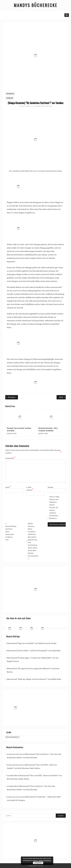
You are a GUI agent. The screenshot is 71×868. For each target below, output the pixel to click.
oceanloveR (12, 776)
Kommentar (10, 458)
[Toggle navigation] (67, 15)
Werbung (10, 98)
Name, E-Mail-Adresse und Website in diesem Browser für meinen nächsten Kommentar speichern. (54, 508)
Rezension (10, 94)
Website (50, 487)
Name (8, 487)
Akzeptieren (38, 863)
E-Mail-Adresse (30, 489)
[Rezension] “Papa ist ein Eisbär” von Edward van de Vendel (32, 643)
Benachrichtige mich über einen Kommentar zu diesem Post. (10, 532)
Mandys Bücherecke (35, 5)
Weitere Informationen (45, 861)
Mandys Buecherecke (45, 106)
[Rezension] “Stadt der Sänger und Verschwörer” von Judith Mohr (34, 679)
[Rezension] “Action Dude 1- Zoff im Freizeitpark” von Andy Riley (34, 651)
